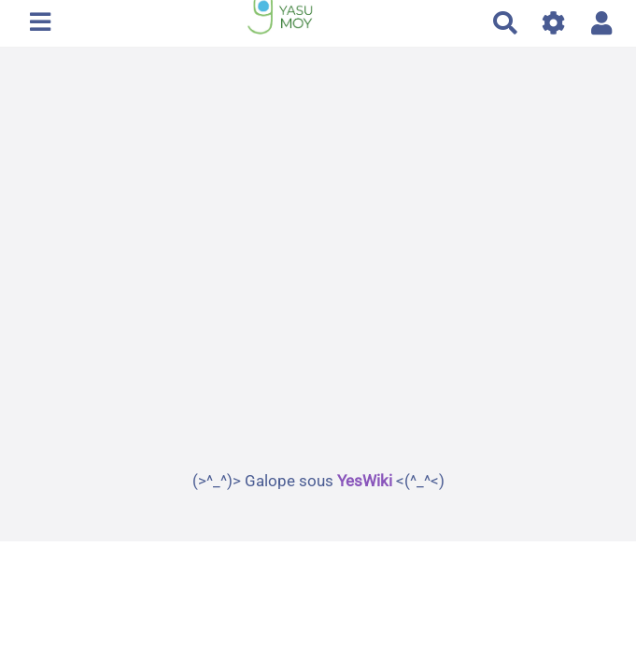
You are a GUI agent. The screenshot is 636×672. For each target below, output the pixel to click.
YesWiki (365, 481)
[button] (602, 23)
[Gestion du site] (554, 23)
